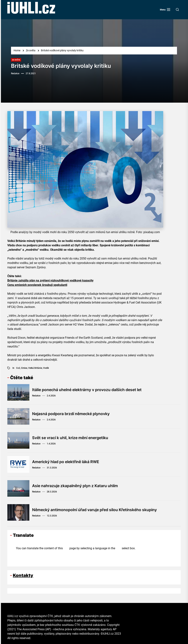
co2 (18, 368)
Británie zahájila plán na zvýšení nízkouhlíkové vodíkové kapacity (50, 280)
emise (24, 368)
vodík (46, 368)
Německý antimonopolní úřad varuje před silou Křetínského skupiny (98, 510)
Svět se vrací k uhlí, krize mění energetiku (72, 438)
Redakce (15, 73)
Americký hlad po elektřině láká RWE (68, 462)
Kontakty (23, 575)
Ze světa (16, 60)
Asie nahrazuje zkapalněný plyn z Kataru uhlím (77, 486)
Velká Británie (35, 368)
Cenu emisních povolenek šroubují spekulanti (37, 285)
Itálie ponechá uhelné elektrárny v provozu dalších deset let (90, 390)
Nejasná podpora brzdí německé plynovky (73, 414)
